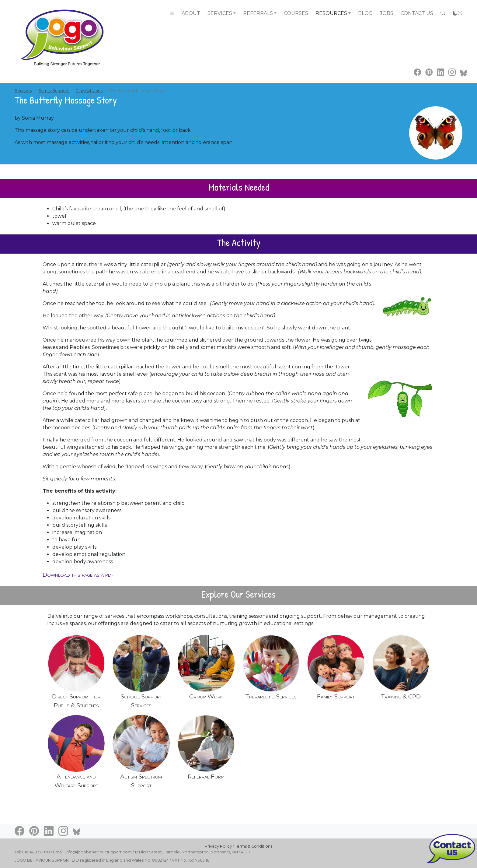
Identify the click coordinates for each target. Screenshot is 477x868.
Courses (296, 13)
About (191, 13)
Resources (331, 13)
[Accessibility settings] (458, 13)
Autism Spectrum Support (141, 781)
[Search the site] (443, 13)
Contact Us (417, 13)
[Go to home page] (63, 34)
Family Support (54, 91)
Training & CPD (401, 696)
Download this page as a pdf (78, 575)
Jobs (387, 13)
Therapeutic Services (271, 696)
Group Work (206, 696)
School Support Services (141, 701)
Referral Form (206, 776)
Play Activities (89, 91)
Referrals (258, 13)
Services (220, 13)
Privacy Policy (218, 846)
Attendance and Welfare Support (76, 781)
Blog (365, 13)
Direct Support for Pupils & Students (76, 701)
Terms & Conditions (254, 846)
